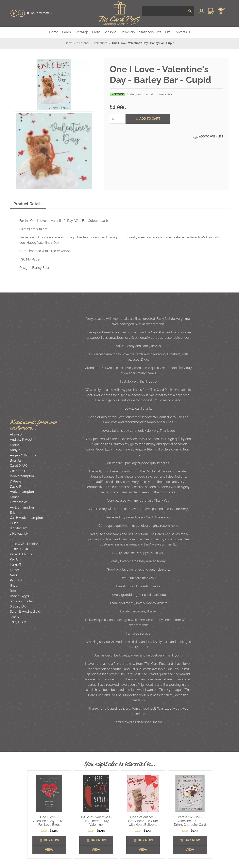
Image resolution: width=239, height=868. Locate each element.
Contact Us (182, 32)
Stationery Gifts (150, 32)
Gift (167, 32)
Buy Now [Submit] (49, 840)
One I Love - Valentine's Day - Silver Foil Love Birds (49, 821)
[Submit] (190, 13)
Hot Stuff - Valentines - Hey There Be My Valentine (96, 821)
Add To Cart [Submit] (148, 119)
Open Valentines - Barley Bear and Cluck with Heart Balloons (143, 821)
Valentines (101, 43)
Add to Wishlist (208, 137)
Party (96, 32)
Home (54, 32)
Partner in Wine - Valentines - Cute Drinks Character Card (190, 821)
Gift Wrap (81, 32)
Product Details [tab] (28, 204)
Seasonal (111, 32)
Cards (66, 32)
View (49, 850)
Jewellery (128, 32)
